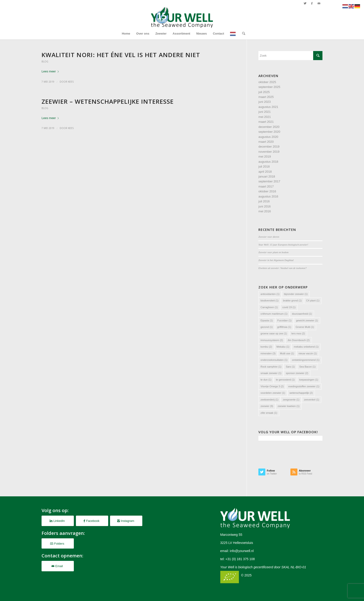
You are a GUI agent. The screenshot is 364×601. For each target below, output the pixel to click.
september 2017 (269, 181)
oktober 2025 (267, 82)
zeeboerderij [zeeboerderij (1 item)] (269, 400)
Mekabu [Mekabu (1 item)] (283, 347)
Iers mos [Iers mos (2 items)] (298, 333)
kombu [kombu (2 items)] (266, 347)
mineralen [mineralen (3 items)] (268, 353)
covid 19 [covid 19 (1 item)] (289, 307)
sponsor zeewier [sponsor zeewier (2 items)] (297, 373)
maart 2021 (266, 122)
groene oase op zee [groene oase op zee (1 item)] (274, 333)
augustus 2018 (268, 162)
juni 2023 (265, 102)
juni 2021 (265, 112)
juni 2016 (265, 206)
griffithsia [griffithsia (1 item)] (284, 327)
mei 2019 (265, 157)
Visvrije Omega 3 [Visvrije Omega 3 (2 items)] (272, 386)
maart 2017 (266, 186)
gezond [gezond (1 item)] (267, 327)
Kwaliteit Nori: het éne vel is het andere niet (121, 55)
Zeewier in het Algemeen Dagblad (276, 260)
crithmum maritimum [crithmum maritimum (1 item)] (274, 314)
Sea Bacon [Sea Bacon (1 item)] (307, 367)
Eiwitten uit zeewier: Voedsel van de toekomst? (282, 268)
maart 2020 (266, 142)
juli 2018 (264, 166)
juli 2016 (264, 201)
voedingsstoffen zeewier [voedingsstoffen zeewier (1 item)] (304, 386)
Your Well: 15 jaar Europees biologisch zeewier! (283, 245)
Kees (71, 82)
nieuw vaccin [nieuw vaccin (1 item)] (308, 353)
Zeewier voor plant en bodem (273, 252)
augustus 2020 (268, 137)
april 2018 (265, 172)
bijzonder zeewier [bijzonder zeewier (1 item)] (296, 294)
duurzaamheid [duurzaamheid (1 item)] (302, 314)
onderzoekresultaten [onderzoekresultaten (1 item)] (274, 360)
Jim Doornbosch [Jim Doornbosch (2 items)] (299, 340)
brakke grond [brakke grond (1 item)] (292, 300)
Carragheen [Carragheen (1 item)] (269, 307)
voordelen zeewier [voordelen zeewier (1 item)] (273, 393)
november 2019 (269, 152)
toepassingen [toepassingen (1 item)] (309, 380)
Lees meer (51, 71)
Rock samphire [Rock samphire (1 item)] (271, 367)
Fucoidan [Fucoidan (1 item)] (285, 320)
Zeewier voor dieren (269, 237)
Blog (45, 61)
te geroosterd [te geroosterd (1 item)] (285, 380)
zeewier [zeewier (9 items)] (267, 406)
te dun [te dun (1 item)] (266, 380)
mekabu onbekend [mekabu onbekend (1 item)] (306, 347)
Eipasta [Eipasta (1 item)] (267, 320)
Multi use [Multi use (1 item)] (287, 353)
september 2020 (269, 132)
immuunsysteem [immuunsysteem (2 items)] (272, 340)
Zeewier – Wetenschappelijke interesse (108, 101)
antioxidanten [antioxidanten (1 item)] (270, 294)
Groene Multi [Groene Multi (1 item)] (305, 327)
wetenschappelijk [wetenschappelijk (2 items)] (301, 393)
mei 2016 (265, 211)
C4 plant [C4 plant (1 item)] (313, 300)
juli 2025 (264, 92)
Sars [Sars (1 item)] (290, 367)
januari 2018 (267, 176)
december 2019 (269, 147)
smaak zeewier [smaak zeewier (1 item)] (271, 373)
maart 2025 (266, 97)
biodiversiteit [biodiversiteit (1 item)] (270, 300)
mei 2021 (265, 117)
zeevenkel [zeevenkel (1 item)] (312, 400)
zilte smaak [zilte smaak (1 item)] (269, 413)
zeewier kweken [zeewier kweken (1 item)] (289, 406)
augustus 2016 (268, 196)
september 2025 (269, 87)
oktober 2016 (267, 191)
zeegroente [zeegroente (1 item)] (291, 400)
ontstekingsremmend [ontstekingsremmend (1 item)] (306, 360)
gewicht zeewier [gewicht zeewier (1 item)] (307, 320)
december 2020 (269, 127)
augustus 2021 (268, 107)
